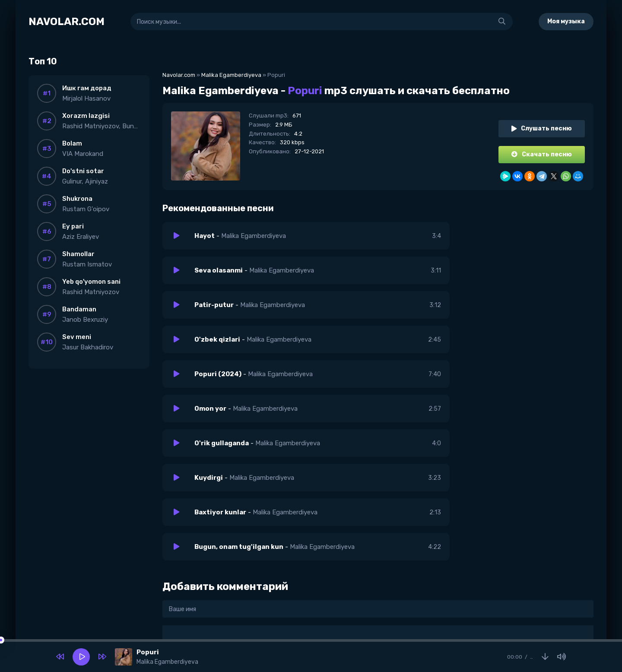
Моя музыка (566, 21)
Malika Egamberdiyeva (231, 75)
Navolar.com (179, 75)
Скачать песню (542, 154)
